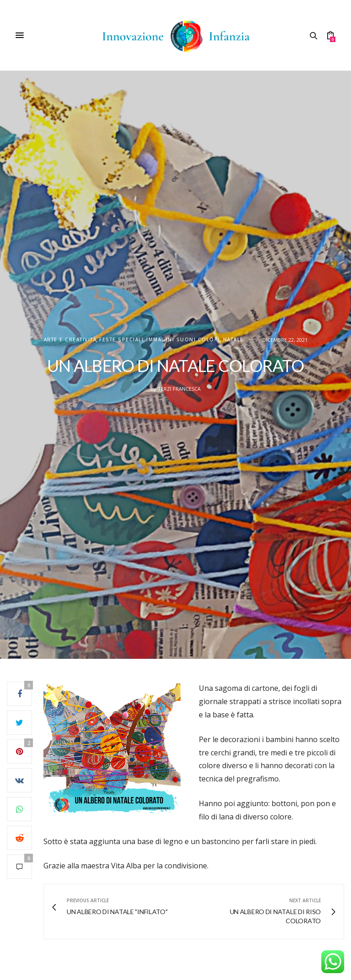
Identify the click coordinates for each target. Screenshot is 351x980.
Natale (233, 340)
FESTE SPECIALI (121, 340)
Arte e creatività (70, 340)
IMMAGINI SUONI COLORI (183, 340)
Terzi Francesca (179, 389)
